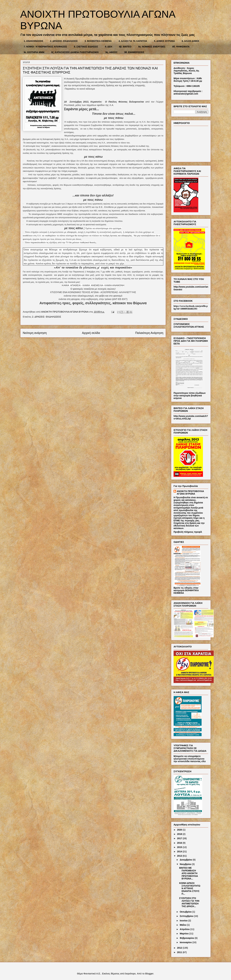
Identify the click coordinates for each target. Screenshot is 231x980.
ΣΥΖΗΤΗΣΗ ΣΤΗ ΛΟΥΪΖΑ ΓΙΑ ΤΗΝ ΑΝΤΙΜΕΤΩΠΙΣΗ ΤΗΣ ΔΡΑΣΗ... (189, 902)
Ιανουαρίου (186, 942)
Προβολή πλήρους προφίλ (188, 532)
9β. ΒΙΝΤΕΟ (125, 47)
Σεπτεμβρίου (187, 916)
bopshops (130, 974)
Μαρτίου (184, 934)
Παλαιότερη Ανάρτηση (149, 333)
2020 (180, 830)
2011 (180, 952)
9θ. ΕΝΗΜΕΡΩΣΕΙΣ (134, 52)
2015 (180, 847)
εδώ (203, 761)
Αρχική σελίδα (91, 333)
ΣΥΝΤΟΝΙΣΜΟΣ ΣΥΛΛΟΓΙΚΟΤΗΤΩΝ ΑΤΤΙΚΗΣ (189, 325)
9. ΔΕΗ (109, 47)
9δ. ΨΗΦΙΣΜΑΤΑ (181, 47)
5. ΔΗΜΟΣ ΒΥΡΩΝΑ (164, 41)
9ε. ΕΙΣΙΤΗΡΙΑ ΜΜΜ (34, 52)
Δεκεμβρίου (186, 860)
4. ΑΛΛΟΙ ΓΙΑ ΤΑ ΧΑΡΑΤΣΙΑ (133, 41)
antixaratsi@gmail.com (186, 94)
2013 (180, 856)
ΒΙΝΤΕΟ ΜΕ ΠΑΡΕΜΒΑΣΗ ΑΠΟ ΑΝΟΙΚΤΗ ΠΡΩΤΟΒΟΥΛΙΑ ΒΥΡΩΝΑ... (189, 873)
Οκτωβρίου (186, 912)
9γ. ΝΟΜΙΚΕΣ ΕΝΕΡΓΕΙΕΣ (152, 47)
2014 (180, 852)
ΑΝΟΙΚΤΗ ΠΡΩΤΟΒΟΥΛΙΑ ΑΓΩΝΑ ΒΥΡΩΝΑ (190, 492)
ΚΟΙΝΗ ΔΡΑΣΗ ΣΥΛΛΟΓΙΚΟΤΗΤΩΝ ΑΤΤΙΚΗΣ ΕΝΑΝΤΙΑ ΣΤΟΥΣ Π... (190, 888)
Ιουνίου (184, 921)
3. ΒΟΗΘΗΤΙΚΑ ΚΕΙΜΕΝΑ (98, 41)
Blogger (149, 974)
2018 (180, 834)
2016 (180, 843)
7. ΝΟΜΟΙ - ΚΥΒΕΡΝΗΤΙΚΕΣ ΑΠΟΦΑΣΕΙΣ (45, 47)
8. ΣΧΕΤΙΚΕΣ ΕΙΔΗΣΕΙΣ (86, 47)
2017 (180, 838)
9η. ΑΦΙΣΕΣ (111, 52)
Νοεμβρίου (186, 864)
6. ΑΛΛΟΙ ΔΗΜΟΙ (190, 41)
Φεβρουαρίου (187, 938)
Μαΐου (183, 925)
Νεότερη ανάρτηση (35, 333)
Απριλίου (185, 929)
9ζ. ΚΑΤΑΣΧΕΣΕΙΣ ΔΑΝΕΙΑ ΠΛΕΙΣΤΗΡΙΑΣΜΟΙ (75, 52)
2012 (180, 948)
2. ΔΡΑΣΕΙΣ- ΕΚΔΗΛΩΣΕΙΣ (64, 41)
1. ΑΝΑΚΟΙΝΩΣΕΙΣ (33, 41)
